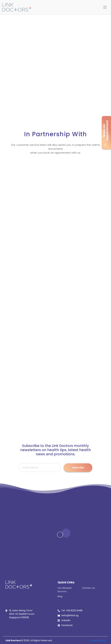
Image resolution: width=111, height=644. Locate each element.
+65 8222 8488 (74, 610)
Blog (60, 596)
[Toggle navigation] (105, 7)
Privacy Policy (98, 640)
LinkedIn (66, 620)
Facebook (67, 625)
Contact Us (89, 588)
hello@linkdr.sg (70, 615)
